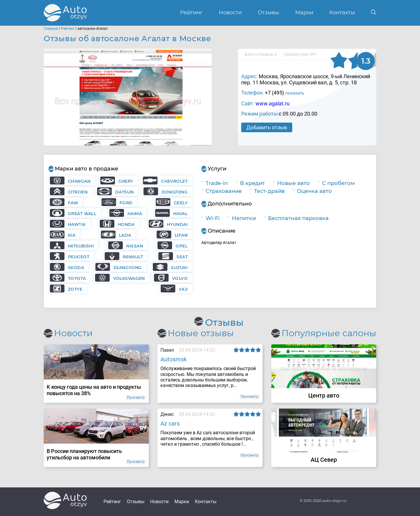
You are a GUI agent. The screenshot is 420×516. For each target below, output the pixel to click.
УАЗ (183, 289)
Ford (126, 203)
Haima (135, 214)
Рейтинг (191, 13)
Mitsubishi (81, 246)
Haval (180, 214)
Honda (126, 224)
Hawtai (77, 224)
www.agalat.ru (273, 103)
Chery (126, 181)
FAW (73, 203)
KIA (72, 235)
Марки (304, 13)
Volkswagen (129, 278)
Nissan (135, 246)
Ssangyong (128, 268)
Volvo (180, 278)
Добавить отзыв (267, 127)
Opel (182, 246)
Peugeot (79, 257)
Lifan (181, 235)
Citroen (78, 192)
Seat (182, 257)
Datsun (125, 192)
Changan (79, 181)
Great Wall (82, 214)
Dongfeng (175, 192)
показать (295, 93)
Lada (125, 235)
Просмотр (136, 398)
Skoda (76, 268)
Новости (230, 13)
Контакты (342, 13)
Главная (51, 29)
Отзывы (268, 13)
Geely (181, 203)
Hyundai (177, 224)
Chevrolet (174, 181)
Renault (133, 257)
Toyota (77, 278)
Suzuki (179, 268)
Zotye (75, 289)
